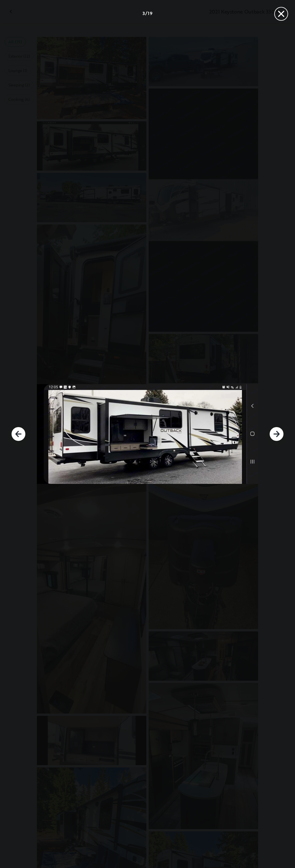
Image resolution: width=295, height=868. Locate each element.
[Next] (277, 434)
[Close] (281, 14)
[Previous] (18, 434)
